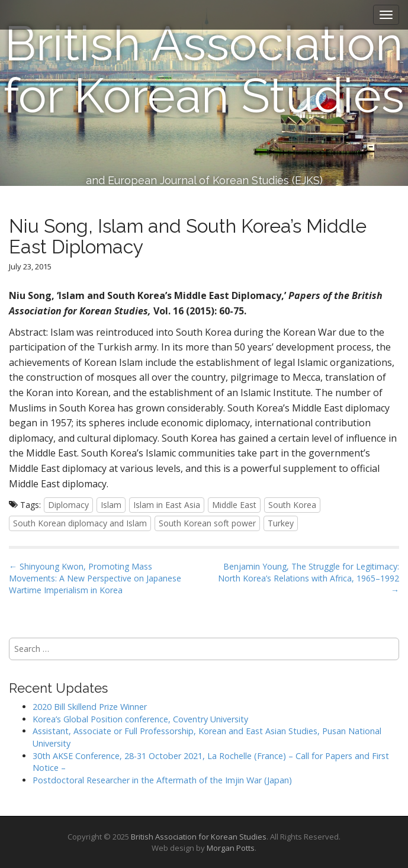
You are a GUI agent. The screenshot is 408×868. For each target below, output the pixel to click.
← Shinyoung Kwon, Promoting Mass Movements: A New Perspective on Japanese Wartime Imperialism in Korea (95, 578)
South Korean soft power (207, 523)
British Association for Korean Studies (204, 70)
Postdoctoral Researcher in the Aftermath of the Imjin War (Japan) (162, 780)
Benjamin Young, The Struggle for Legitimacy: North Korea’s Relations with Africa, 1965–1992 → (309, 578)
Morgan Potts (231, 848)
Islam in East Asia (167, 505)
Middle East (234, 505)
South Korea (292, 505)
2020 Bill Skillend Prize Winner (90, 707)
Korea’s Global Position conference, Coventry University (140, 719)
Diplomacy (68, 505)
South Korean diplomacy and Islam (80, 523)
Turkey (281, 523)
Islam (111, 505)
